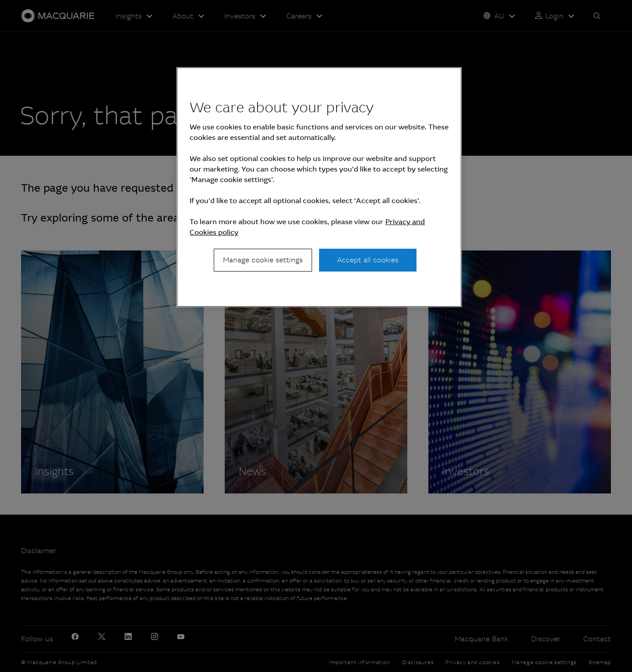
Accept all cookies (368, 260)
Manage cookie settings (263, 260)
